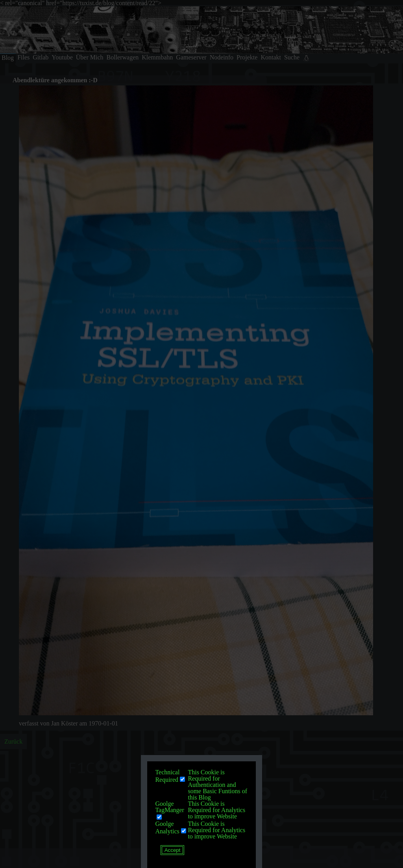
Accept (173, 850)
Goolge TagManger (170, 807)
